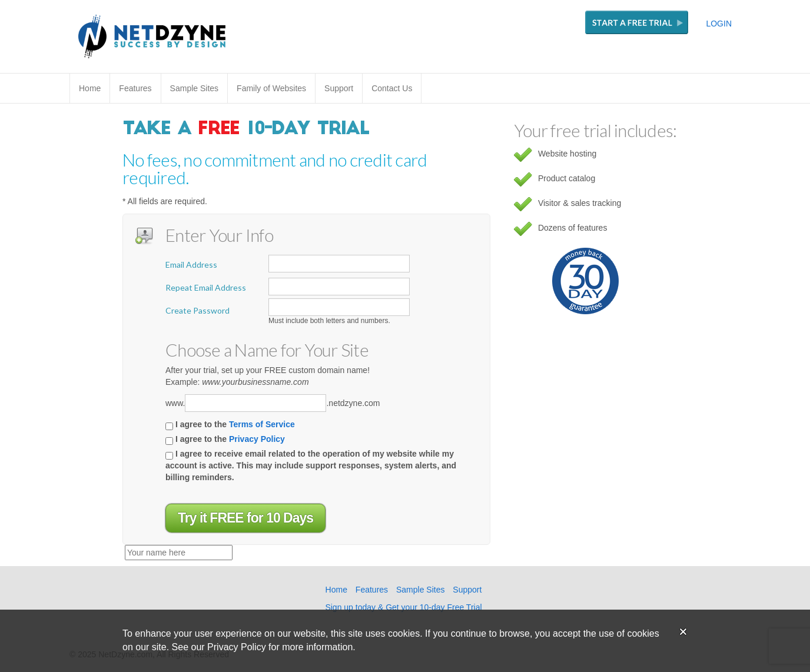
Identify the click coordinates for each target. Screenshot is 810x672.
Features (135, 88)
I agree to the (230, 425)
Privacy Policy (257, 439)
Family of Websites (271, 88)
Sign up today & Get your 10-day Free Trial (403, 607)
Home (90, 88)
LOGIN (719, 24)
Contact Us (392, 88)
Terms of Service (262, 424)
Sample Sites (194, 88)
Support (339, 88)
